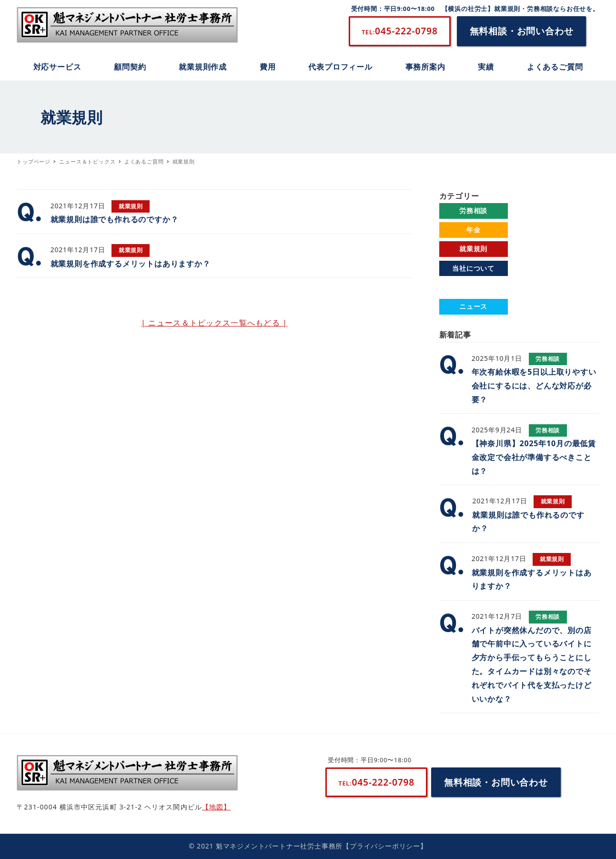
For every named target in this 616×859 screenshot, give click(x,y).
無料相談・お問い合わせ (522, 31)
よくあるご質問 (474, 287)
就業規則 (473, 249)
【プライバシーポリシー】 (385, 846)
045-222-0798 (400, 31)
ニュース (473, 306)
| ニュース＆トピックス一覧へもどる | (214, 323)
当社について (473, 268)
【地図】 (216, 807)
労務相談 (473, 210)
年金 (474, 230)
